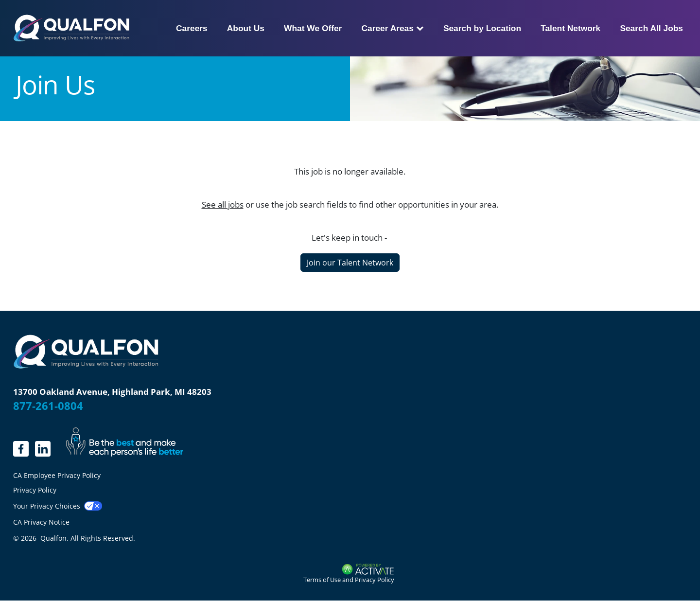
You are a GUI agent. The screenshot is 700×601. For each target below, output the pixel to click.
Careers (192, 28)
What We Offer (313, 28)
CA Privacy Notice (41, 522)
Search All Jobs (651, 28)
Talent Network (570, 28)
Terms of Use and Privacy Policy (349, 580)
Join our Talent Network (350, 263)
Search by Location (482, 28)
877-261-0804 (48, 406)
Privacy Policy (35, 490)
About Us (246, 28)
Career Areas (392, 28)
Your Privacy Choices (47, 506)
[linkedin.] (21, 449)
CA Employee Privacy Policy (57, 476)
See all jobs (223, 204)
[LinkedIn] (43, 449)
